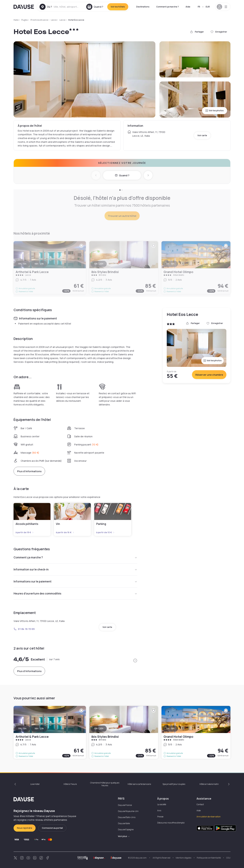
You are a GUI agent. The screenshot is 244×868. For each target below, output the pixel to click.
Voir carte (202, 135)
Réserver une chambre (209, 375)
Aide (188, 7)
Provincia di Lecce (39, 20)
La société (162, 804)
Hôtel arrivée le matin (209, 784)
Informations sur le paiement (75, 581)
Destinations (143, 7)
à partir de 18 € (25, 532)
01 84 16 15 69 (24, 629)
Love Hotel (35, 784)
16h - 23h (39, 729)
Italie (16, 20)
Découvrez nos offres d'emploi (171, 823)
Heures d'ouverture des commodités (75, 593)
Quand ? (122, 175)
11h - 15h (22, 729)
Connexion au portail (52, 828)
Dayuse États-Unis (127, 817)
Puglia (24, 20)
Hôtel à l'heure (70, 784)
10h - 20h (99, 729)
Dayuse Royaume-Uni (128, 811)
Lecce (54, 20)
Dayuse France (125, 805)
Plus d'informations (29, 471)
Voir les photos (215, 111)
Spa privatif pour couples (174, 784)
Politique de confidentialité (209, 858)
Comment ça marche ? (167, 7)
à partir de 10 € (105, 532)
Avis (159, 811)
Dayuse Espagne (126, 829)
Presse (160, 817)
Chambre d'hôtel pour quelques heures (105, 784)
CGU (228, 858)
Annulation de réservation (209, 817)
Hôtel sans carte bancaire (139, 784)
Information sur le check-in (75, 569)
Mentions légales (184, 858)
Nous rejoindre (25, 828)
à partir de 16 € (65, 532)
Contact (200, 804)
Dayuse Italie (124, 823)
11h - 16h (170, 729)
